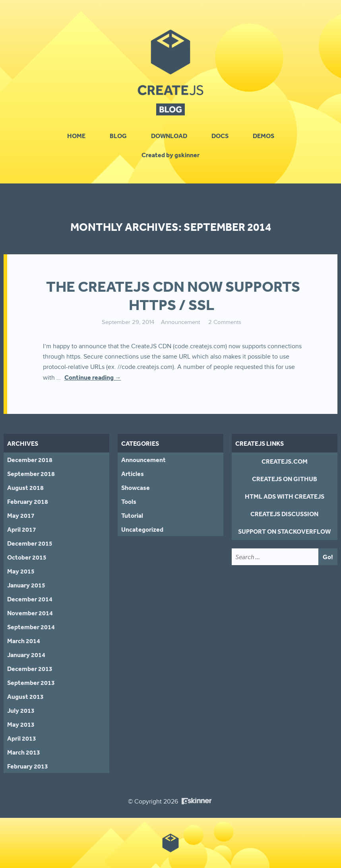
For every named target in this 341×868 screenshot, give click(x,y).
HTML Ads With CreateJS (285, 496)
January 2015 (26, 585)
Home (76, 136)
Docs (220, 136)
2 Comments (225, 322)
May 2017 (21, 515)
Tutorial (132, 515)
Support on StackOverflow (284, 531)
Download (169, 136)
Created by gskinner (170, 155)
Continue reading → (93, 377)
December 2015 (30, 543)
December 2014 (30, 599)
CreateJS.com (285, 461)
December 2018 (30, 460)
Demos (263, 136)
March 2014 (24, 641)
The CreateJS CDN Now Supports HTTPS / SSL (173, 296)
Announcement (180, 322)
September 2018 (31, 474)
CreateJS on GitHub (285, 479)
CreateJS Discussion (284, 514)
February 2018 (28, 501)
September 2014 (31, 627)
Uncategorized (142, 529)
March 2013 (24, 752)
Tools (129, 501)
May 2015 (21, 571)
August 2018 (25, 488)
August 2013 (25, 696)
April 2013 (22, 738)
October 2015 (27, 557)
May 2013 (21, 724)
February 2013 (28, 766)
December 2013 (30, 669)
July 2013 (21, 710)
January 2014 (26, 655)
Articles (133, 474)
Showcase (136, 488)
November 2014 (30, 613)
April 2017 (22, 529)
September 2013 (31, 683)
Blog (118, 136)
